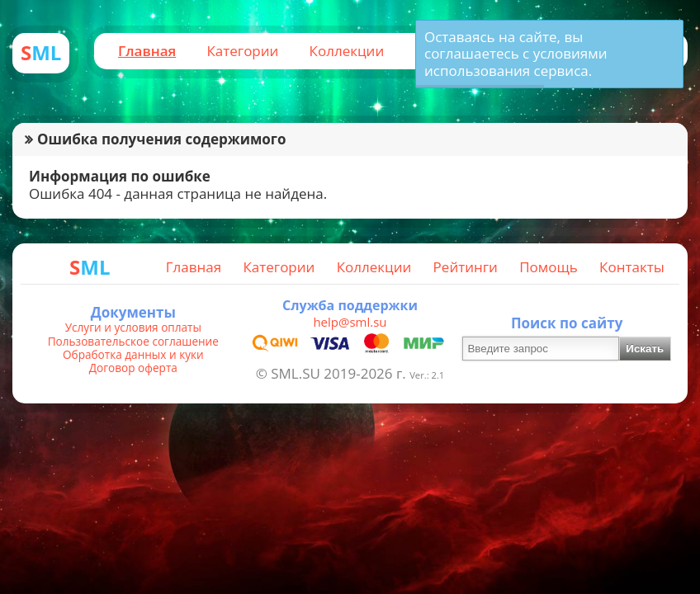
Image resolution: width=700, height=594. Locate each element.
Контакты (632, 267)
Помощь (549, 267)
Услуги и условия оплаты (133, 328)
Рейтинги (466, 267)
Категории (242, 51)
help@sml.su (350, 322)
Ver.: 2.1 (427, 375)
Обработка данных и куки (133, 355)
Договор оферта (133, 368)
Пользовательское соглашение (133, 342)
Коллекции (347, 51)
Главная (147, 51)
